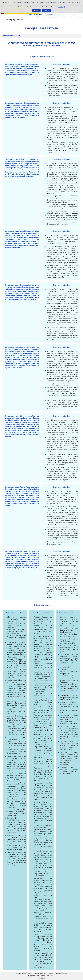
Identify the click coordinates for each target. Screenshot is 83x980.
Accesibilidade (41, 976)
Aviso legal (50, 976)
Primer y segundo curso (11, 36)
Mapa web (32, 976)
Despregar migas (3, 20)
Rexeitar (47, 10)
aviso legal (61, 7)
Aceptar (36, 10)
